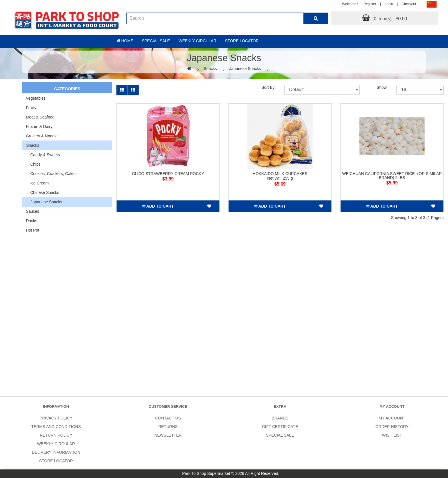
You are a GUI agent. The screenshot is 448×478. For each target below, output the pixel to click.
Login (389, 4)
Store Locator (242, 41)
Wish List (392, 435)
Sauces (32, 211)
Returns (168, 427)
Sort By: (269, 87)
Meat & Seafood (40, 117)
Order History (392, 427)
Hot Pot (32, 230)
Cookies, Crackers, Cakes (51, 174)
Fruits (31, 108)
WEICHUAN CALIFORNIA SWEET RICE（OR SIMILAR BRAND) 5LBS (392, 176)
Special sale (156, 41)
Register (370, 4)
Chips (33, 164)
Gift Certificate (280, 427)
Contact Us (168, 418)
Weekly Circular (198, 41)
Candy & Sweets (43, 155)
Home (125, 41)
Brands (280, 418)
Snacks (210, 69)
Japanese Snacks (245, 69)
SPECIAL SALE (280, 435)
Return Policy (56, 435)
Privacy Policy (56, 418)
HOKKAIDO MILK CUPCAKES (280, 174)
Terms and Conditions (56, 427)
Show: (382, 87)
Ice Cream (37, 183)
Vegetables (36, 98)
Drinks (31, 221)
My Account (392, 418)
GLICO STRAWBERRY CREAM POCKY (168, 174)
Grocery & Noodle (42, 136)
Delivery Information (56, 452)
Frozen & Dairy (39, 126)
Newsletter (168, 435)
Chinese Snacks (42, 192)
